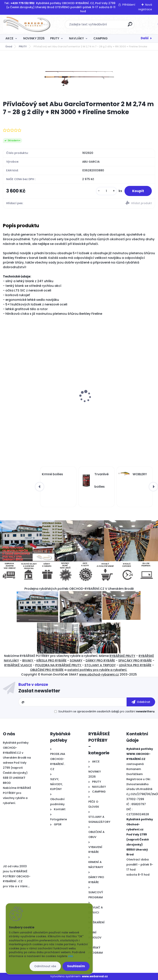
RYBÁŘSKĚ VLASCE (18, 665)
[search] (130, 26)
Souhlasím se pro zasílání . (107, 711)
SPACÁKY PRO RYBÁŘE (135, 660)
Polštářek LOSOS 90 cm (23, 401)
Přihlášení (129, 5)
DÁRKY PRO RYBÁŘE (100, 660)
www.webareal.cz (95, 976)
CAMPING (101, 38)
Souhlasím (76, 966)
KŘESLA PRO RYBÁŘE (51, 660)
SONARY (76, 660)
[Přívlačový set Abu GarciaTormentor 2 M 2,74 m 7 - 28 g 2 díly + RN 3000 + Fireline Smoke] (79, 75)
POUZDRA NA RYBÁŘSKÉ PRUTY (59, 665)
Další (145, 38)
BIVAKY (28, 660)
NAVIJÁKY (76, 38)
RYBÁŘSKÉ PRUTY (122, 656)
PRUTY (55, 38)
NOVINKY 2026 (34, 38)
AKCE (9, 38)
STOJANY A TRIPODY (100, 665)
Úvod (9, 46)
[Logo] (27, 24)
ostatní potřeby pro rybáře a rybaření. (97, 670)
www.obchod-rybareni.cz (99, 674)
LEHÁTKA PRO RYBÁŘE (135, 665)
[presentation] (6, 390)
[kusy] (106, 191)
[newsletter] (141, 702)
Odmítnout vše (45, 966)
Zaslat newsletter (39, 691)
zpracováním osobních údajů (98, 711)
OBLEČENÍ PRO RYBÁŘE (47, 670)
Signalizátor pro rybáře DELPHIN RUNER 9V (114, 400)
